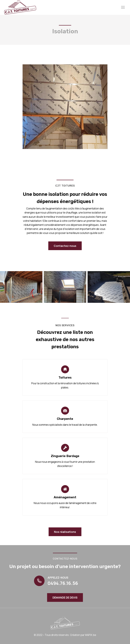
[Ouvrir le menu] (123, 7)
